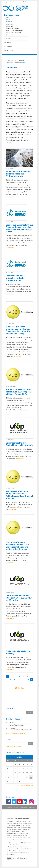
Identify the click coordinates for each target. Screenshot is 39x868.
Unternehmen (27, 845)
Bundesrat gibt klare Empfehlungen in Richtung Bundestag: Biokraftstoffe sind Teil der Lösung (18, 330)
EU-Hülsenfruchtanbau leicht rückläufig (20, 730)
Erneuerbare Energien (12, 15)
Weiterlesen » (10, 197)
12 (28, 679)
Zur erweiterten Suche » (13, 747)
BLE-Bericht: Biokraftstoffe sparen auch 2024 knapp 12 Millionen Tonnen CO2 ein (19, 392)
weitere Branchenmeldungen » (15, 733)
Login (6, 2)
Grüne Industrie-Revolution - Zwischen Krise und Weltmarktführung (19, 174)
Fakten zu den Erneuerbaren (15, 30)
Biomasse (9, 22)
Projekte (7, 42)
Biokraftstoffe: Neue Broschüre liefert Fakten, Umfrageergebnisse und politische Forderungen (17, 546)
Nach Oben (21, 688)
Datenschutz (24, 807)
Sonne (8, 20)
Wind (8, 18)
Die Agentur (9, 50)
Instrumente (10, 35)
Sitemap (16, 807)
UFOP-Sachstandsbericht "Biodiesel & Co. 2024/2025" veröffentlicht (19, 598)
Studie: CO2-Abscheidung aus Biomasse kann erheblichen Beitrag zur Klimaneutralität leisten (19, 228)
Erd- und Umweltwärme (13, 28)
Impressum (32, 807)
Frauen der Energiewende (14, 33)
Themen (7, 38)
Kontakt (12, 2)
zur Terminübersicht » (25, 786)
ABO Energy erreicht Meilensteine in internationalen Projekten (19, 725)
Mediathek (8, 46)
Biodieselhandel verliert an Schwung (18, 652)
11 (23, 679)
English (25, 2)
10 (19, 679)
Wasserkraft (10, 24)
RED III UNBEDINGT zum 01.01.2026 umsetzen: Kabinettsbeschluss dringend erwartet (19, 495)
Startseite (21, 60)
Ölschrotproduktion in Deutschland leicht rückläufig (19, 444)
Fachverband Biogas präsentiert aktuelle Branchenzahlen (15, 278)
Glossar (19, 2)
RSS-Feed (9, 807)
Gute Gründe (10, 26)
